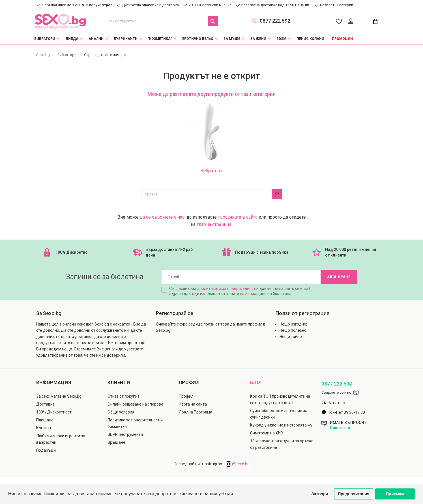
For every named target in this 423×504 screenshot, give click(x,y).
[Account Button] (352, 21)
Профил (186, 396)
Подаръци (46, 450)
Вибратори (45, 39)
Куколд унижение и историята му (281, 425)
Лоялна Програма (196, 412)
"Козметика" (160, 39)
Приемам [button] (395, 494)
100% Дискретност (54, 412)
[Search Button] (213, 21)
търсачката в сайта (238, 217)
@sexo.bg (238, 464)
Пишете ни (340, 428)
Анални (96, 39)
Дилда (72, 39)
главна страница (214, 224)
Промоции (342, 39)
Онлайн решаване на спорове (135, 404)
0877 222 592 (275, 21)
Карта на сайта (193, 404)
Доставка (45, 404)
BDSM (281, 39)
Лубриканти (126, 39)
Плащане (45, 420)
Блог (257, 383)
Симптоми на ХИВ (267, 433)
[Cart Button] (375, 21)
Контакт (44, 428)
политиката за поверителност (227, 288)
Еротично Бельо (198, 39)
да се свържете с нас (162, 217)
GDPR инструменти (125, 434)
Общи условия (121, 412)
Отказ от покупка (124, 396)
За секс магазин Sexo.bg (59, 396)
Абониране (339, 277)
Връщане (116, 442)
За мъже (232, 39)
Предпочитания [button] (354, 494)
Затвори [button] (320, 494)
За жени (258, 39)
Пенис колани (310, 39)
